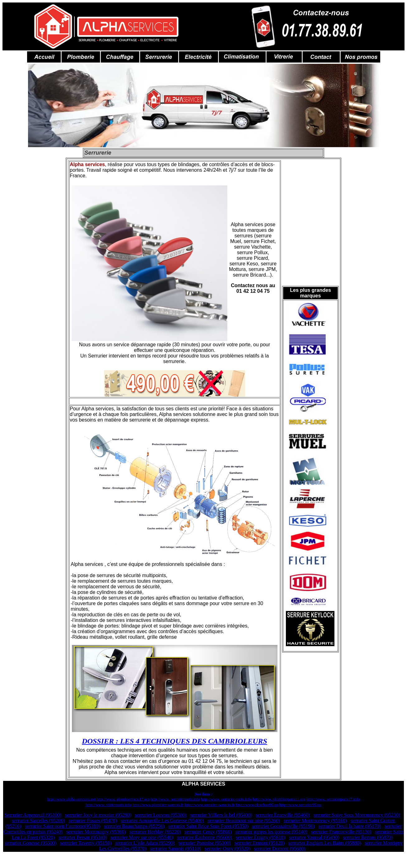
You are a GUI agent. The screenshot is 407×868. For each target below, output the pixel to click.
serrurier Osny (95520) (227, 849)
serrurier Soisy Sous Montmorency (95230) (357, 815)
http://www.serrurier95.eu (300, 805)
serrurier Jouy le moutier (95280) (98, 815)
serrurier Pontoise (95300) (205, 843)
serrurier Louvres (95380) (161, 815)
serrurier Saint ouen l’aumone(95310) (62, 826)
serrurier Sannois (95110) (175, 849)
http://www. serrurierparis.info (175, 799)
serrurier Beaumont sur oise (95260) (244, 821)
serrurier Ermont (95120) (260, 843)
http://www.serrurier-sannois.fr (210, 805)
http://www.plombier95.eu (257, 805)
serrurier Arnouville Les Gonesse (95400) (162, 821)
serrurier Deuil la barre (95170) (350, 826)
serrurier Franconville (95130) (341, 832)
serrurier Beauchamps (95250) (134, 826)
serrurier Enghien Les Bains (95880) (325, 843)
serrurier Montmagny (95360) (96, 832)
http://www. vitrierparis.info (109, 805)
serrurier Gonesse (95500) (30, 843)
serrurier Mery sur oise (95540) (142, 837)
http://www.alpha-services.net (71, 799)
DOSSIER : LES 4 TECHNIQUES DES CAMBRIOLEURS (175, 741)
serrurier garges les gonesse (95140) (271, 832)
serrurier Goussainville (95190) (283, 826)
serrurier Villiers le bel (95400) (221, 815)
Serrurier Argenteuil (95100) (33, 815)
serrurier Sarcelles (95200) (38, 821)
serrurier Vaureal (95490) (314, 837)
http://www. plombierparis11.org (279, 799)
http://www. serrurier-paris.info (226, 799)
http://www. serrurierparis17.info (333, 799)
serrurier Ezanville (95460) (283, 815)
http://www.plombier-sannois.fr (158, 805)
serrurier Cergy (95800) (208, 832)
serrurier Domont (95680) (280, 849)
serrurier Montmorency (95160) (315, 821)
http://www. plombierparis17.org (123, 799)
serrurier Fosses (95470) (93, 821)
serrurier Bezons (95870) (368, 837)
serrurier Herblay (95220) (155, 832)
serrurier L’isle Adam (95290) (145, 843)
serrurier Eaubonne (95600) (204, 837)
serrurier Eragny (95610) (260, 837)
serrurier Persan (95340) (83, 837)
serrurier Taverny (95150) (86, 843)
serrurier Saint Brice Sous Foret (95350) (208, 826)
